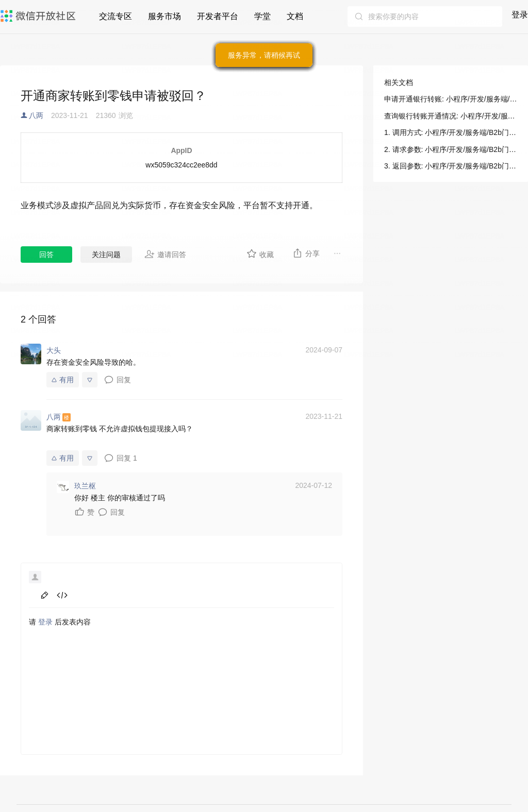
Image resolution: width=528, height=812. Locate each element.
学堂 (262, 16)
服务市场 (164, 16)
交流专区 (115, 16)
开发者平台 (218, 16)
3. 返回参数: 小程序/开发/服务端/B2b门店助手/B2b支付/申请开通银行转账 (451, 166)
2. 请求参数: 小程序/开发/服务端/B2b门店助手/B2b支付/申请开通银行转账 (451, 149)
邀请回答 (165, 254)
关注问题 (106, 255)
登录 (520, 15)
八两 (36, 115)
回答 (46, 255)
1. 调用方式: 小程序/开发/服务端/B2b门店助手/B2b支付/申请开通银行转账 (451, 132)
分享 (306, 253)
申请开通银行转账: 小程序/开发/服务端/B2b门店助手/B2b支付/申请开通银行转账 (451, 99)
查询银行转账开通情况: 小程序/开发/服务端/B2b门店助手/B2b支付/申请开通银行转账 (451, 116)
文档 (295, 16)
